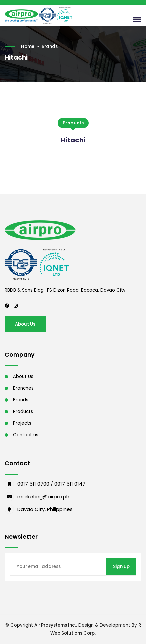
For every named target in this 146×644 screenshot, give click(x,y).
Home (28, 47)
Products (23, 411)
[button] (135, 19)
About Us (25, 324)
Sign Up (121, 566)
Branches (23, 388)
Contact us (26, 435)
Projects (22, 423)
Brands (50, 47)
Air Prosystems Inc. (55, 625)
